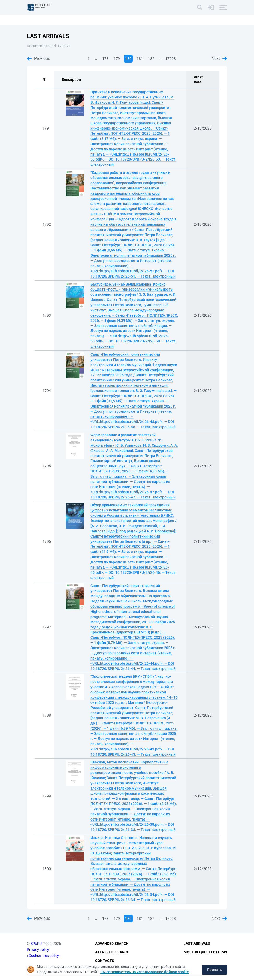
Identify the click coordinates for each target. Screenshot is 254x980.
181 (140, 59)
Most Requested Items (205, 952)
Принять (214, 970)
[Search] (200, 7)
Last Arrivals (197, 944)
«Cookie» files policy (43, 956)
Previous (38, 58)
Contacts (105, 961)
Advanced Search (112, 944)
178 (105, 59)
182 (151, 59)
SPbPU (36, 944)
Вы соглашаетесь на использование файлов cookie (145, 972)
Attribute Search (112, 952)
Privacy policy (38, 950)
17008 (171, 59)
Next (219, 58)
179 (117, 59)
